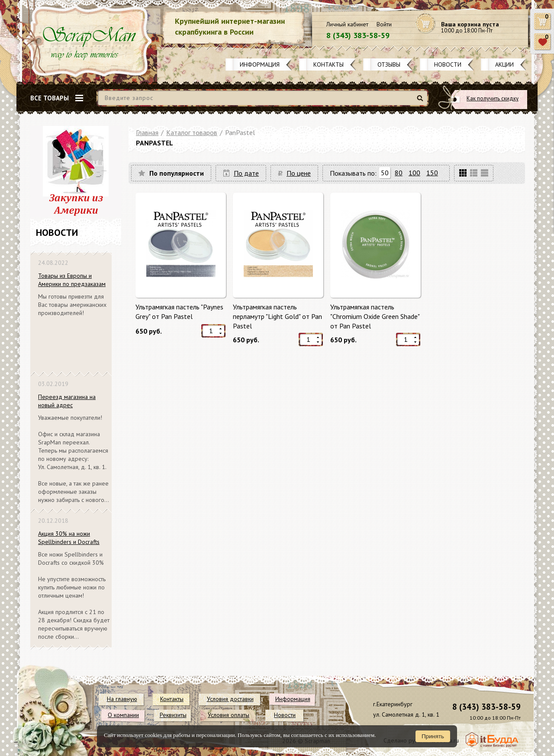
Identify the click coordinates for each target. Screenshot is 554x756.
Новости (448, 64)
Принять (433, 736)
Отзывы (389, 64)
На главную (122, 699)
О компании (123, 715)
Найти (421, 101)
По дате (246, 173)
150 (432, 173)
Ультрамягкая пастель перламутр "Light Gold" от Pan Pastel (277, 316)
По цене (299, 173)
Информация (260, 64)
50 (385, 173)
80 (399, 173)
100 (414, 173)
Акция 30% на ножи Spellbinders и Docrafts (69, 538)
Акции (504, 64)
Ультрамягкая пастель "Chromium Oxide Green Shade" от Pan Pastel (375, 316)
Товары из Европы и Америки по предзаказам (72, 280)
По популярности (177, 173)
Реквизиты (173, 715)
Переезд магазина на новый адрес (67, 401)
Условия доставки (230, 699)
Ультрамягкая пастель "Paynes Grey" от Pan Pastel (179, 312)
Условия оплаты (229, 715)
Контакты (329, 64)
